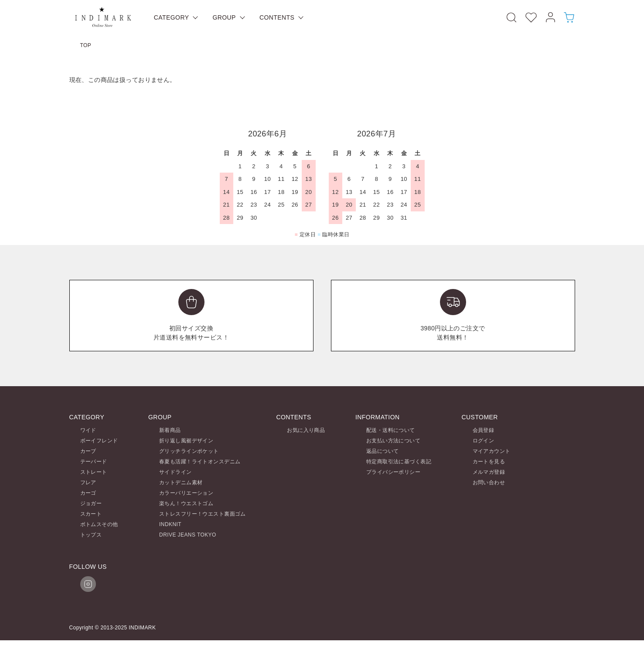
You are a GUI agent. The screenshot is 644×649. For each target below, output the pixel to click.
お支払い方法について (393, 441)
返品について (383, 451)
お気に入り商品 (306, 430)
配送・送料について (391, 430)
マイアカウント (492, 451)
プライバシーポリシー (393, 472)
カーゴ (88, 493)
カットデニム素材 (181, 483)
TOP (86, 45)
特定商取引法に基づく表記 (399, 462)
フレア (88, 483)
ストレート (94, 472)
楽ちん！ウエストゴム (186, 503)
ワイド (88, 430)
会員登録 (484, 430)
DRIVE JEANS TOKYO (188, 535)
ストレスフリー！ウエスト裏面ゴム (203, 514)
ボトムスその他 (99, 524)
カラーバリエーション (186, 493)
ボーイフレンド (99, 441)
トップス (91, 535)
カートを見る (489, 462)
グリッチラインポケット (189, 451)
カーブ (88, 451)
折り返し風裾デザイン (186, 441)
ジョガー (91, 503)
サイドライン (175, 472)
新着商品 (170, 430)
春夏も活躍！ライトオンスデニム (200, 462)
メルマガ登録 (489, 472)
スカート (91, 514)
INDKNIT (170, 524)
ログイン (484, 441)
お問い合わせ (489, 483)
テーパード (94, 462)
